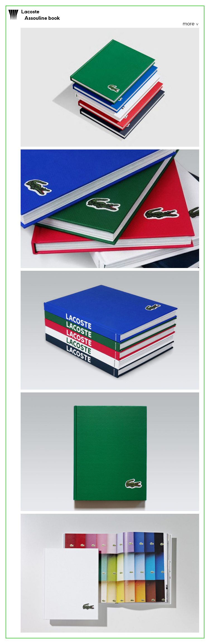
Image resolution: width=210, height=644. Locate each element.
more (189, 24)
